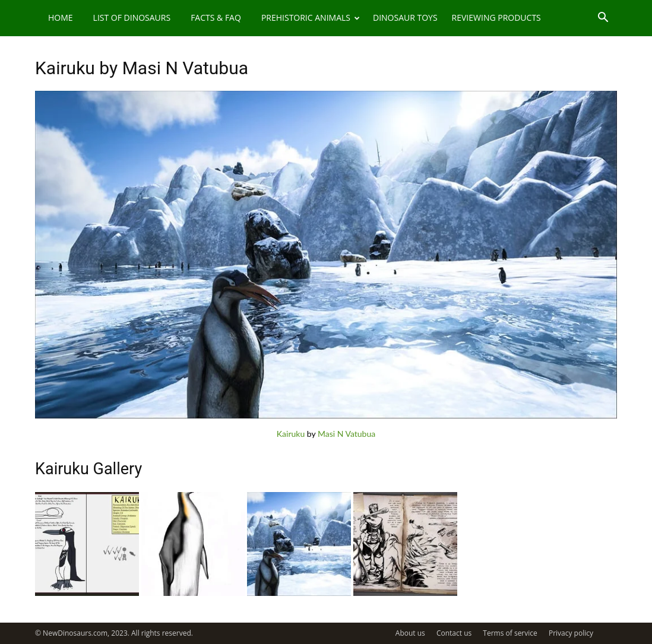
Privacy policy (571, 633)
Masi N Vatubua (346, 434)
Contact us (454, 633)
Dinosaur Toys (405, 18)
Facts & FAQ (216, 18)
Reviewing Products (496, 18)
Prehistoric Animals (311, 18)
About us (410, 633)
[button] (603, 19)
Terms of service (510, 633)
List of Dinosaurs (132, 18)
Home (61, 18)
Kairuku (291, 434)
